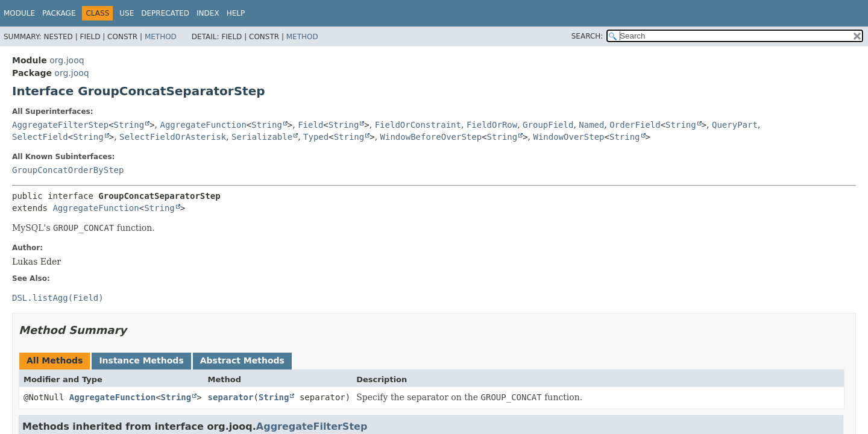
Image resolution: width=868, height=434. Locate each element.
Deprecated (165, 13)
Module (19, 13)
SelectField (40, 137)
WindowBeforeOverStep (431, 137)
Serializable (262, 137)
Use (127, 13)
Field (310, 125)
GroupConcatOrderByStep (68, 170)
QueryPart (735, 125)
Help (236, 13)
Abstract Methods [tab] (242, 360)
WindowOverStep (569, 137)
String (129, 125)
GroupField (548, 125)
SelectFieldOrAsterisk (173, 137)
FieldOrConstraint (418, 125)
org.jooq (67, 60)
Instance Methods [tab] (141, 360)
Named (591, 125)
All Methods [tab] (55, 360)
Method (161, 37)
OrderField (635, 125)
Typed (316, 137)
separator (231, 397)
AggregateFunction (203, 125)
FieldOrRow (492, 125)
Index (208, 13)
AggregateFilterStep (60, 125)
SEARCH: (587, 36)
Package (59, 13)
